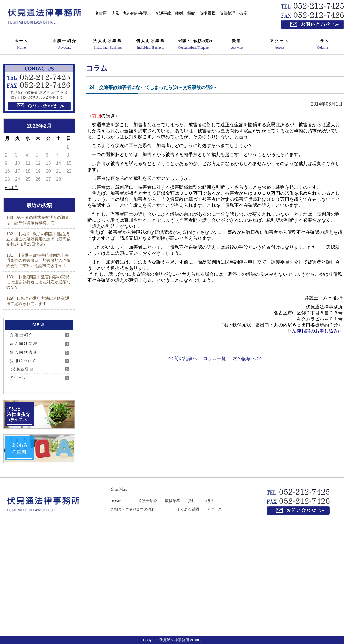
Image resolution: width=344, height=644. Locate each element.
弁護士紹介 (65, 44)
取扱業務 (173, 501)
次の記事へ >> (248, 358)
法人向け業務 (108, 44)
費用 (237, 44)
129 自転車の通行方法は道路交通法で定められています (38, 301)
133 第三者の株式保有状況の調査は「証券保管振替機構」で (38, 220)
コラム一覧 (214, 358)
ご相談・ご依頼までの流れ (133, 509)
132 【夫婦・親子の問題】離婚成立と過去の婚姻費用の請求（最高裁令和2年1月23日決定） (38, 239)
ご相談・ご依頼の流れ (194, 44)
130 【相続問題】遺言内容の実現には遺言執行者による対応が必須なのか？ (38, 282)
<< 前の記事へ (182, 358)
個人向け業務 (151, 44)
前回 (97, 116)
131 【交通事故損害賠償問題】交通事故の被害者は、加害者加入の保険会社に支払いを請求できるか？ (38, 260)
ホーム (21, 44)
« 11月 (12, 187)
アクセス (280, 44)
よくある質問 (188, 509)
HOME (116, 501)
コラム (322, 44)
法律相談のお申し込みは (317, 331)
